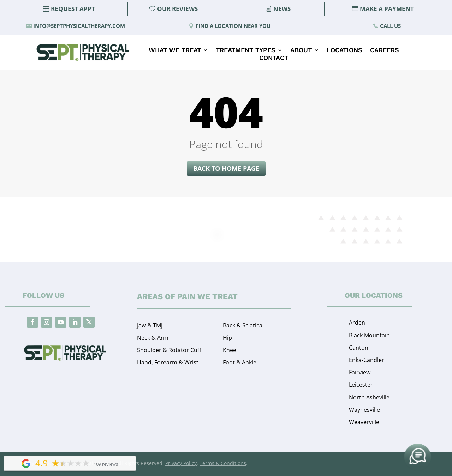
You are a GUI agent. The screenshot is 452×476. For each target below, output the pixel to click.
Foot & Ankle (240, 362)
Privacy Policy (181, 463)
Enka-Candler (367, 360)
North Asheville (369, 397)
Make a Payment (387, 9)
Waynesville (364, 410)
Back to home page (226, 168)
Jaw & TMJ (150, 325)
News (282, 9)
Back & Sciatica (243, 325)
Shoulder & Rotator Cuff (169, 350)
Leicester (361, 385)
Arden (357, 323)
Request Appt (73, 9)
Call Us (390, 26)
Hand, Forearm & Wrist (168, 362)
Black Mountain (369, 335)
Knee (230, 350)
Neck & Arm (153, 338)
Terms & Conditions (223, 463)
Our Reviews (177, 9)
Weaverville (364, 422)
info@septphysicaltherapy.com (79, 26)
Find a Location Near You (233, 26)
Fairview (360, 372)
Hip (227, 338)
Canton (359, 348)
